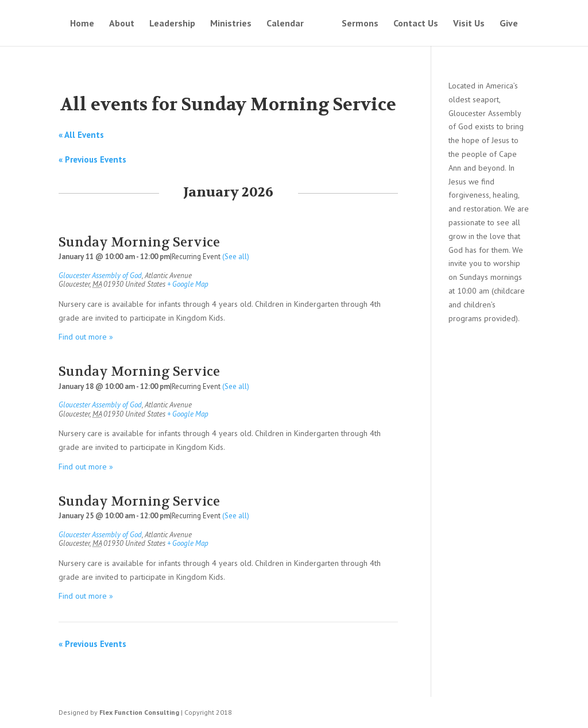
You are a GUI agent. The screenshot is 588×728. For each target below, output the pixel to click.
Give (509, 24)
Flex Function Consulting (139, 712)
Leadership (172, 24)
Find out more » (86, 337)
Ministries (231, 24)
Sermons (360, 24)
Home (82, 24)
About (122, 24)
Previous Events (92, 159)
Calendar (285, 24)
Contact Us (416, 24)
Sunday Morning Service (139, 242)
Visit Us (469, 24)
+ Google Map (188, 284)
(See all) (236, 257)
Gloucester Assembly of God (100, 276)
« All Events (81, 135)
